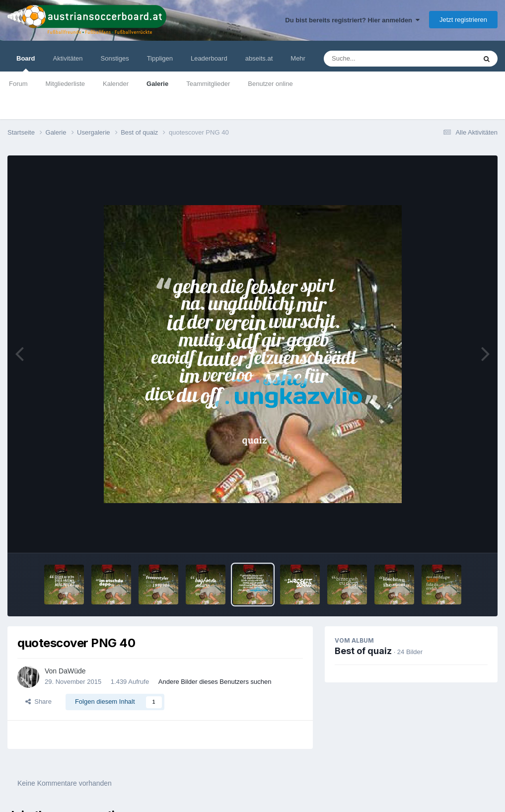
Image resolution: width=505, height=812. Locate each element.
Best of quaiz (363, 651)
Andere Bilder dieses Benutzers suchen (215, 682)
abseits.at (259, 58)
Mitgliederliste (65, 84)
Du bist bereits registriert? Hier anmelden (352, 20)
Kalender (116, 84)
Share (38, 701)
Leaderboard (209, 58)
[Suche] (381, 59)
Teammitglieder (208, 84)
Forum (18, 84)
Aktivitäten (68, 58)
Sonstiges (115, 58)
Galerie (157, 84)
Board (26, 63)
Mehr (298, 58)
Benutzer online (270, 84)
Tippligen (160, 58)
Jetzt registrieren (463, 20)
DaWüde (72, 671)
